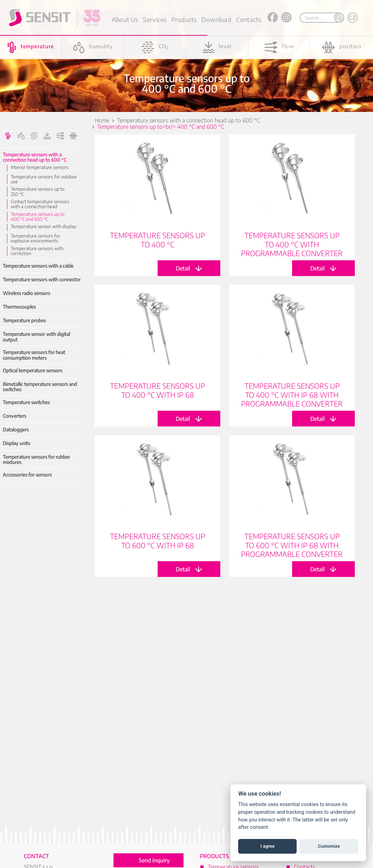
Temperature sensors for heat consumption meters (34, 355)
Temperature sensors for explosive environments (36, 238)
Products (184, 19)
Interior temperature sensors (40, 167)
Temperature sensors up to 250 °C (38, 192)
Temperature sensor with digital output (36, 337)
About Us (125, 19)
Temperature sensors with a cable (38, 266)
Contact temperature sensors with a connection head (40, 204)
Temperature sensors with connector (42, 279)
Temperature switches (26, 402)
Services (154, 19)
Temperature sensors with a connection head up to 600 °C (35, 157)
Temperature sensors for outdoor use (44, 179)
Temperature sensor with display (44, 226)
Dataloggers (16, 429)
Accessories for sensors (27, 475)
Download (216, 19)
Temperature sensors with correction (37, 251)
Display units (16, 443)
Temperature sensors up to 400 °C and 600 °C (38, 217)
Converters (15, 416)
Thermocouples (19, 307)
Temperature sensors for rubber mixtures (36, 460)
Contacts (249, 19)
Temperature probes (24, 320)
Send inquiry (154, 860)
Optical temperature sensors (33, 370)
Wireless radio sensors (26, 293)
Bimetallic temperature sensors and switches (40, 387)
